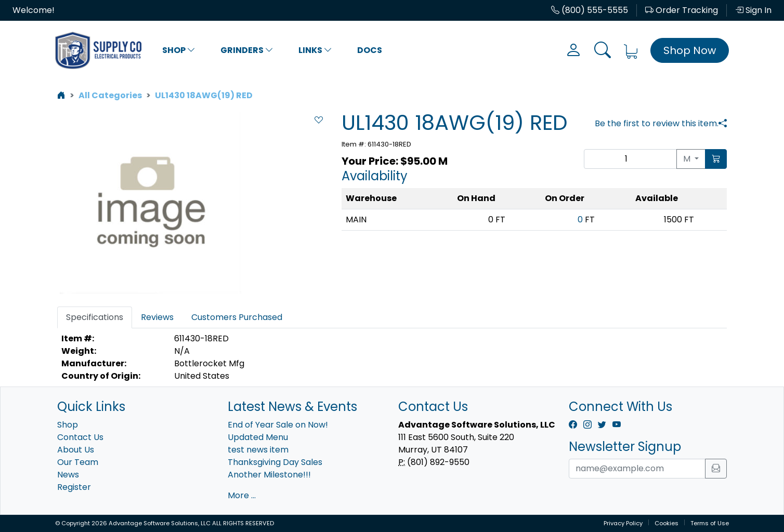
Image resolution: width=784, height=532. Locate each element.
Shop (179, 50)
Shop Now (690, 50)
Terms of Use (710, 523)
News (68, 475)
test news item (258, 450)
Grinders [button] (247, 50)
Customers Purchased (237, 317)
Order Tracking (682, 10)
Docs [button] (370, 50)
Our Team (78, 462)
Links (315, 50)
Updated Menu (258, 437)
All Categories (110, 95)
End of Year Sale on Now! (278, 425)
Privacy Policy (623, 523)
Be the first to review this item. (657, 123)
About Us (76, 450)
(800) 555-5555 (590, 10)
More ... (242, 495)
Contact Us (80, 437)
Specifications (95, 317)
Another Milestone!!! (269, 475)
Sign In (753, 10)
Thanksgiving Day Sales (275, 462)
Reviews (157, 317)
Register (74, 487)
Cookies (667, 523)
